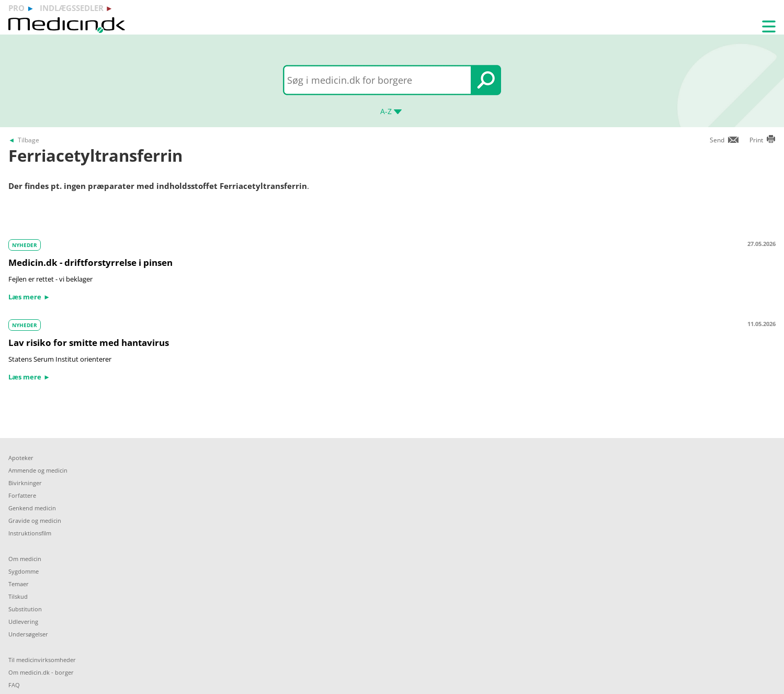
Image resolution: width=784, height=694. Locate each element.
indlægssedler (72, 8)
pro (16, 8)
